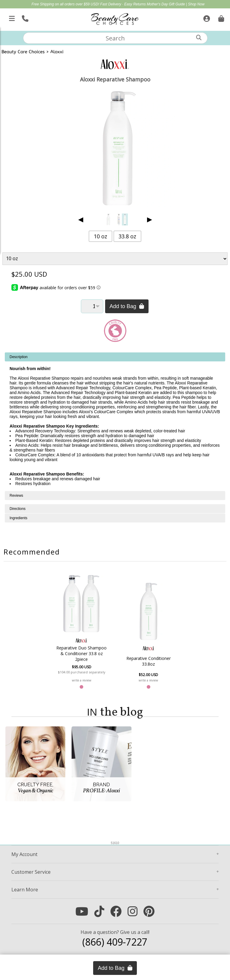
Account (24, 854)
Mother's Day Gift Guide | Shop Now (176, 4)
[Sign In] (206, 17)
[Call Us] (24, 17)
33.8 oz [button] (127, 236)
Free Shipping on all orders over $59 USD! (66, 4)
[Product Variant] (115, 259)
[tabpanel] (115, 422)
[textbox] (115, 38)
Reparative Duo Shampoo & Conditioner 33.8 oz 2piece (83, 653)
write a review (83, 680)
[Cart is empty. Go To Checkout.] (220, 17)
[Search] (199, 38)
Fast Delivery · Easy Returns (124, 4)
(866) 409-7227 (115, 942)
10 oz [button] (100, 236)
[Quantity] (92, 306)
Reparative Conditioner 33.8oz (148, 661)
